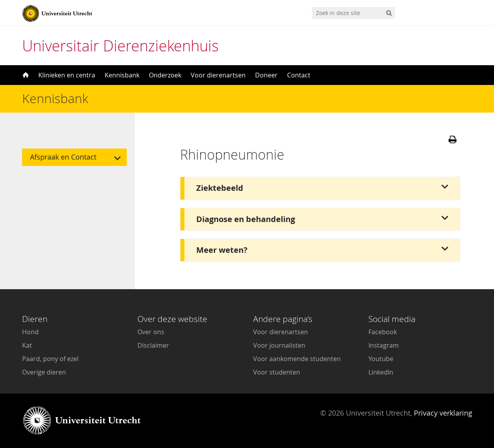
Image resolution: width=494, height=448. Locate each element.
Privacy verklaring (443, 413)
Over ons (151, 332)
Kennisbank (122, 75)
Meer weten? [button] (222, 250)
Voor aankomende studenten (297, 359)
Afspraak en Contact (63, 157)
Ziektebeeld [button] (220, 188)
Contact (299, 75)
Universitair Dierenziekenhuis (120, 46)
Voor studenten (277, 372)
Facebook (383, 332)
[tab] (320, 188)
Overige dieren (44, 372)
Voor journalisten (279, 345)
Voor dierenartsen (218, 75)
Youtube (381, 359)
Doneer (266, 75)
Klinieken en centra (67, 75)
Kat (27, 345)
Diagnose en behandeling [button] (246, 219)
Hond (30, 332)
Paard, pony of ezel (50, 359)
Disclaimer (153, 345)
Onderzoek (165, 75)
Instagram (384, 345)
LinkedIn (381, 372)
